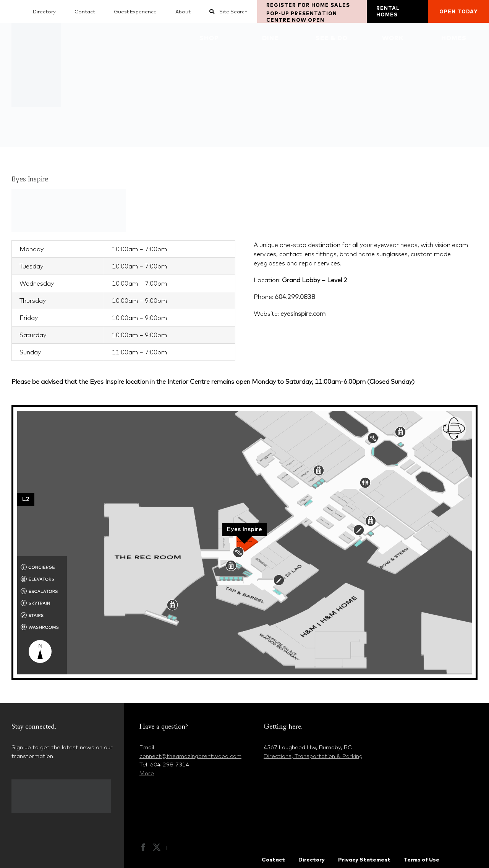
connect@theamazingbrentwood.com (190, 756)
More (147, 773)
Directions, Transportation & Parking (313, 756)
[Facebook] (143, 847)
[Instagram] (171, 848)
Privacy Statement (364, 860)
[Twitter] (157, 847)
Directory (312, 860)
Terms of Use (422, 860)
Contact (273, 860)
